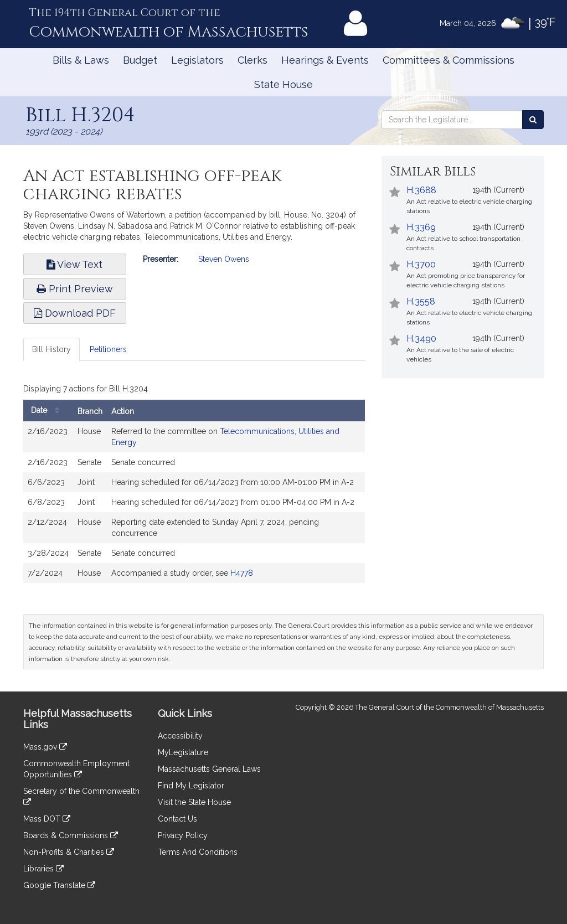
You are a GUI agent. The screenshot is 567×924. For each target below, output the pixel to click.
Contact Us (177, 819)
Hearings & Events (325, 60)
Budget (140, 60)
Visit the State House (194, 802)
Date (48, 411)
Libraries (43, 869)
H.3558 (421, 301)
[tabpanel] (194, 484)
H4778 (242, 573)
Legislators (197, 60)
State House (283, 84)
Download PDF (75, 313)
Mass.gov (45, 747)
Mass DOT (47, 819)
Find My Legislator (191, 786)
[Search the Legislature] (533, 120)
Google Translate (59, 885)
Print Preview (75, 289)
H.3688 (421, 190)
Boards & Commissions (71, 835)
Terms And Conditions (198, 852)
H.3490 (421, 339)
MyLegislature (183, 752)
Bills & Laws (81, 60)
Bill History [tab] (51, 349)
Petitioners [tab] (108, 349)
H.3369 (421, 227)
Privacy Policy (183, 835)
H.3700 (421, 264)
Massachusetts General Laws (209, 769)
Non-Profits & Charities (69, 852)
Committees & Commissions (449, 60)
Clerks (252, 60)
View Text (74, 264)
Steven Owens (224, 259)
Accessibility (180, 736)
